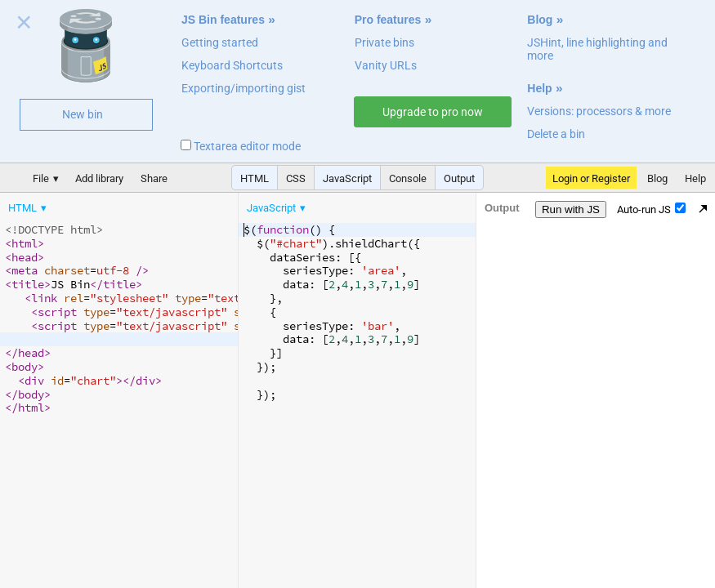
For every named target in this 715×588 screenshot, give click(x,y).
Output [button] (459, 178)
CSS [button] (296, 178)
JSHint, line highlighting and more (597, 49)
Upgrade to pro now (433, 112)
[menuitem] (29, 208)
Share (154, 178)
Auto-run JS (651, 209)
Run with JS (571, 209)
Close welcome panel (24, 25)
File (41, 178)
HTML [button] (255, 178)
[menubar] (131, 204)
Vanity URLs (386, 65)
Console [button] (408, 178)
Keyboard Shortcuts (232, 65)
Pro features (388, 20)
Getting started (220, 42)
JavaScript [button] (347, 178)
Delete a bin (556, 134)
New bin (83, 114)
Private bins (384, 42)
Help (539, 88)
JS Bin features (223, 20)
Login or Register (591, 178)
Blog (540, 20)
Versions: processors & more (599, 111)
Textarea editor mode (241, 146)
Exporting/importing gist (244, 88)
